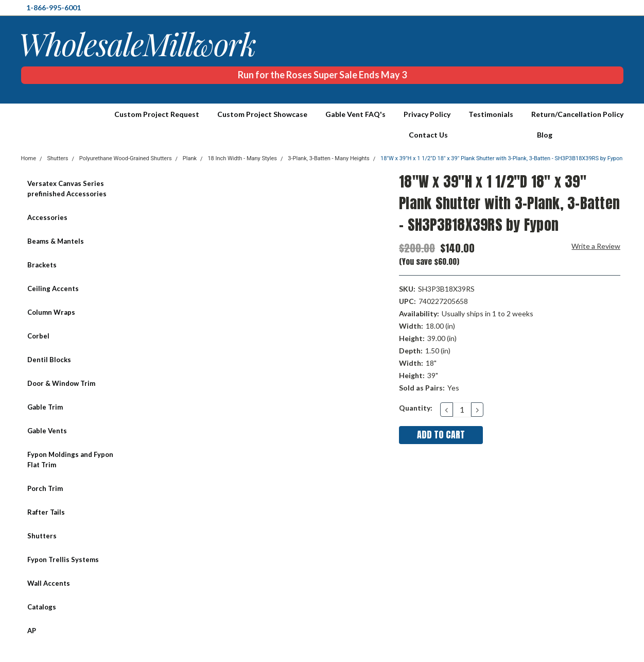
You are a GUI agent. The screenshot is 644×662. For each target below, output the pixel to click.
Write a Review (596, 246)
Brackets (42, 265)
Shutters (42, 536)
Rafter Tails (46, 512)
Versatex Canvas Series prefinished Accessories (67, 189)
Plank (190, 158)
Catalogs (42, 607)
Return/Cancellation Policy (577, 114)
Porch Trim (45, 488)
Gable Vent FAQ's (355, 114)
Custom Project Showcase (262, 114)
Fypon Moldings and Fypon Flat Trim (70, 460)
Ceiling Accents (53, 288)
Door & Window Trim (61, 383)
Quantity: (416, 408)
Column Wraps (51, 312)
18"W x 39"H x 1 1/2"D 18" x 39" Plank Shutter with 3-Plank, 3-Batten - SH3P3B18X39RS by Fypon (501, 158)
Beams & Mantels (56, 241)
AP (32, 631)
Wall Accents (49, 583)
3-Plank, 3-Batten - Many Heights (329, 158)
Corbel (38, 336)
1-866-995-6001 (54, 7)
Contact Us (428, 135)
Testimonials (491, 114)
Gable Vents (47, 431)
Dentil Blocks (49, 360)
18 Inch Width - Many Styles (242, 158)
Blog (545, 135)
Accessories (47, 217)
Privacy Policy (427, 114)
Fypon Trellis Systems (63, 559)
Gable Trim (45, 407)
